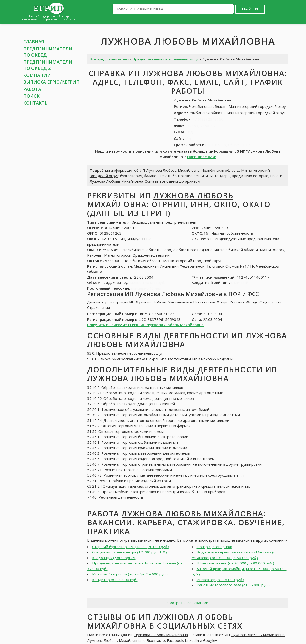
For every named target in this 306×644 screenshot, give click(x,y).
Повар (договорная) (214, 547)
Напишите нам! (202, 157)
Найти (250, 9)
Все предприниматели (109, 59)
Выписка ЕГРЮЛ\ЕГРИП (51, 82)
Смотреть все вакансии (188, 603)
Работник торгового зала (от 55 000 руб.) (233, 585)
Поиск (31, 96)
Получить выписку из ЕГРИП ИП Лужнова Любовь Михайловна (145, 325)
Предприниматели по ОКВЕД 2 (48, 65)
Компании (37, 75)
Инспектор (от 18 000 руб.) (220, 580)
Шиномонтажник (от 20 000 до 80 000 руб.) (235, 563)
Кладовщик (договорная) (114, 558)
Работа (32, 89)
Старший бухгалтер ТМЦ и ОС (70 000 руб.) (131, 547)
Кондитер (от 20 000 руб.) (115, 580)
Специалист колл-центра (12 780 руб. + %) (130, 552)
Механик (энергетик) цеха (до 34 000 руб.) (130, 574)
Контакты (36, 103)
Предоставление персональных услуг (166, 59)
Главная (34, 42)
